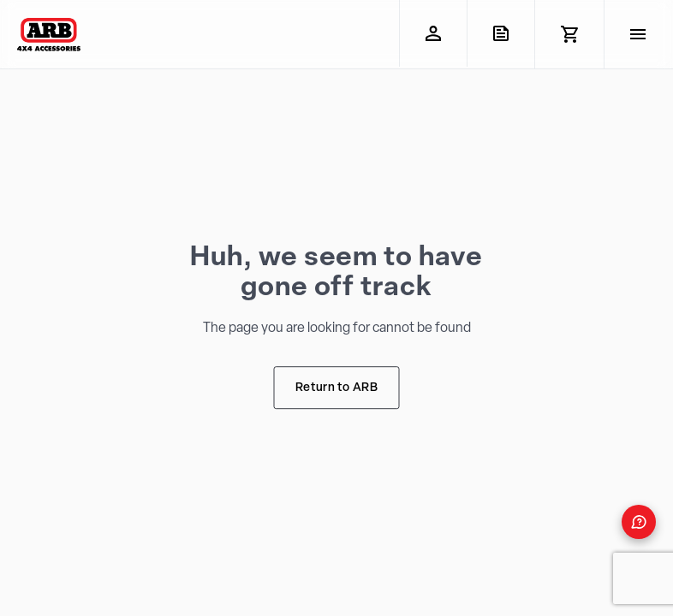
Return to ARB (336, 388)
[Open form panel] (639, 522)
